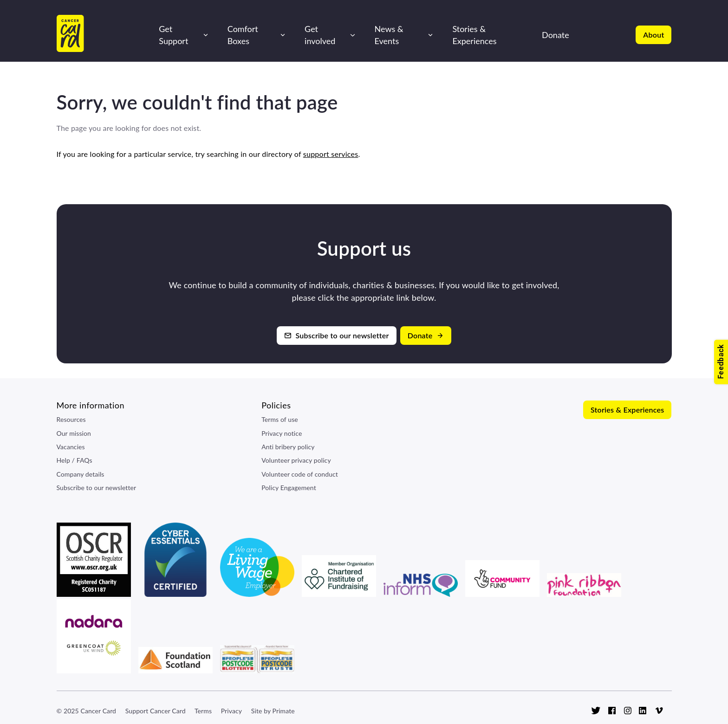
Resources (71, 419)
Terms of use (280, 419)
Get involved (320, 35)
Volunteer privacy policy (296, 460)
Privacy (231, 711)
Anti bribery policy (288, 447)
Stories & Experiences (474, 35)
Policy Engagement (289, 488)
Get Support (173, 35)
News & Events (389, 35)
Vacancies (71, 447)
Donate (556, 35)
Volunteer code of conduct (300, 474)
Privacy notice (282, 433)
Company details (81, 474)
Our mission (74, 433)
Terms (203, 711)
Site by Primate (273, 711)
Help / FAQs (75, 460)
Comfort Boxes (243, 35)
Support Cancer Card (156, 711)
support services (331, 154)
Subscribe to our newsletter (97, 488)
